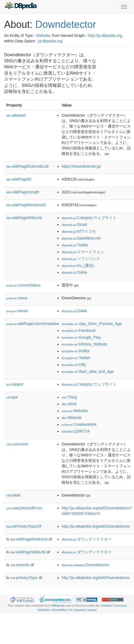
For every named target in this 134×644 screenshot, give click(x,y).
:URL (74, 365)
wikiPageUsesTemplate (32, 324)
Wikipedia (58, 605)
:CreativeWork (79, 424)
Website (43, 36)
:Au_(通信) (78, 265)
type (12, 397)
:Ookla (74, 272)
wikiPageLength (23, 192)
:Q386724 (75, 431)
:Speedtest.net (81, 238)
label (13, 495)
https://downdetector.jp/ (81, 166)
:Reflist (75, 351)
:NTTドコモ (79, 231)
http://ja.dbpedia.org (105, 36)
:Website (72, 418)
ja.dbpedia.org (50, 41)
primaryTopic (24, 578)
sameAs (20, 565)
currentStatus (23, 285)
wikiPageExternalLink (27, 166)
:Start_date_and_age (88, 371)
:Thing (69, 397)
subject (15, 384)
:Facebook (78, 330)
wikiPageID (19, 179)
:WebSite (75, 411)
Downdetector (66, 24)
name (17, 298)
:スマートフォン (83, 252)
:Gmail (74, 224)
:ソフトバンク (81, 259)
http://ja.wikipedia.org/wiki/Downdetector (96, 526)
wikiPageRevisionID (26, 205)
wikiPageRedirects (29, 539)
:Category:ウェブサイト (89, 218)
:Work (69, 404)
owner (17, 311)
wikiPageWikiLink (24, 218)
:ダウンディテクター (86, 539)
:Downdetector (85, 565)
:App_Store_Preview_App (91, 324)
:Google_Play (81, 337)
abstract (16, 115)
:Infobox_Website (84, 344)
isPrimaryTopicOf (24, 526)
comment (17, 444)
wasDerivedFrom (24, 508)
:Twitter (75, 245)
